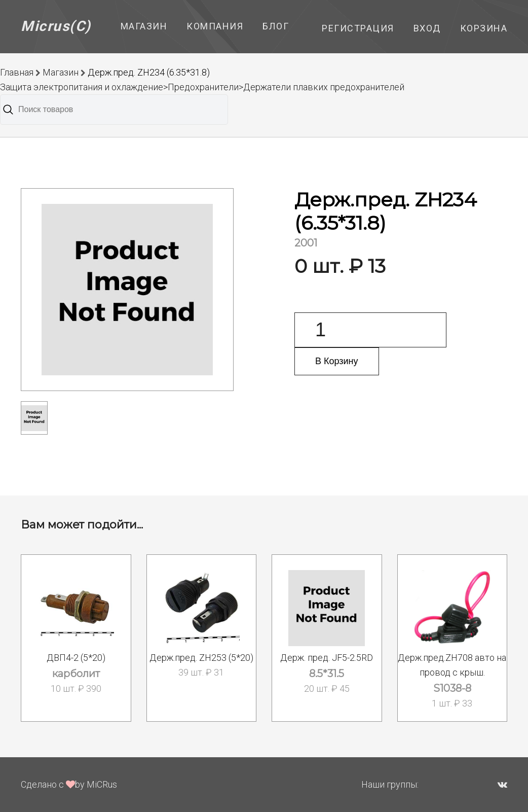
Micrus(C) (56, 26)
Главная (17, 72)
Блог (276, 26)
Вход (427, 28)
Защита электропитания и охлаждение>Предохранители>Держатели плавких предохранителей (202, 87)
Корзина (484, 28)
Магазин (144, 26)
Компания (215, 26)
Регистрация (358, 28)
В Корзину (337, 361)
